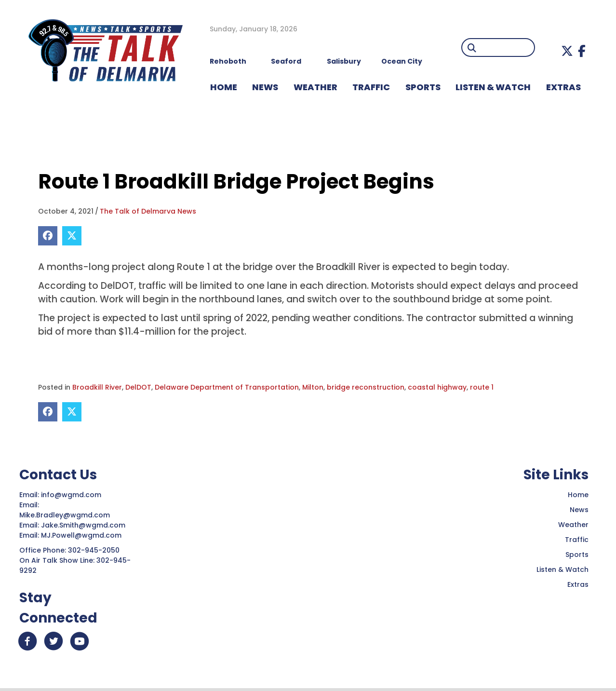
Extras (578, 584)
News (579, 510)
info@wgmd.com (72, 495)
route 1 (482, 387)
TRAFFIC (371, 87)
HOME (224, 87)
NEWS (265, 87)
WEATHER (315, 87)
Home (578, 495)
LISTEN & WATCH (493, 87)
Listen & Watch (562, 569)
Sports (423, 87)
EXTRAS (563, 87)
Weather (573, 525)
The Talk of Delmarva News (148, 211)
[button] (567, 51)
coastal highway (437, 387)
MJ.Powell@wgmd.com (83, 535)
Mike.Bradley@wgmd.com (65, 515)
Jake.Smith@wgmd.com (84, 525)
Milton (313, 387)
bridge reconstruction (366, 387)
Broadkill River (97, 387)
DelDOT (138, 387)
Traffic (577, 540)
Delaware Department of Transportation (227, 387)
